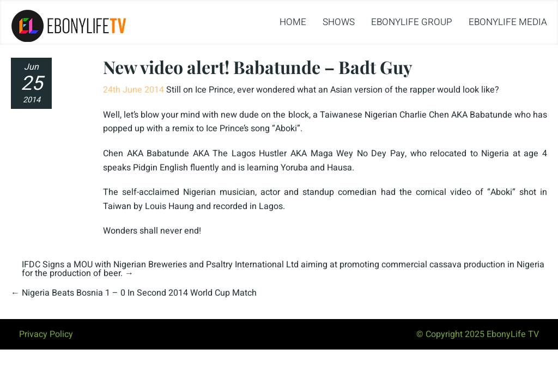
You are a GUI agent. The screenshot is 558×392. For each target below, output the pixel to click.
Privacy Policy (46, 334)
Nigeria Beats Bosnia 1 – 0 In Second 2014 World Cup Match (139, 293)
